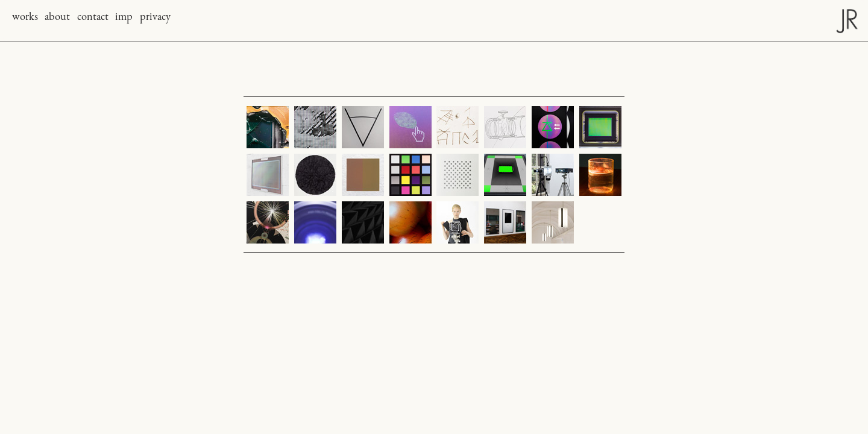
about (57, 17)
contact (93, 17)
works (25, 17)
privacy (155, 17)
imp (124, 17)
